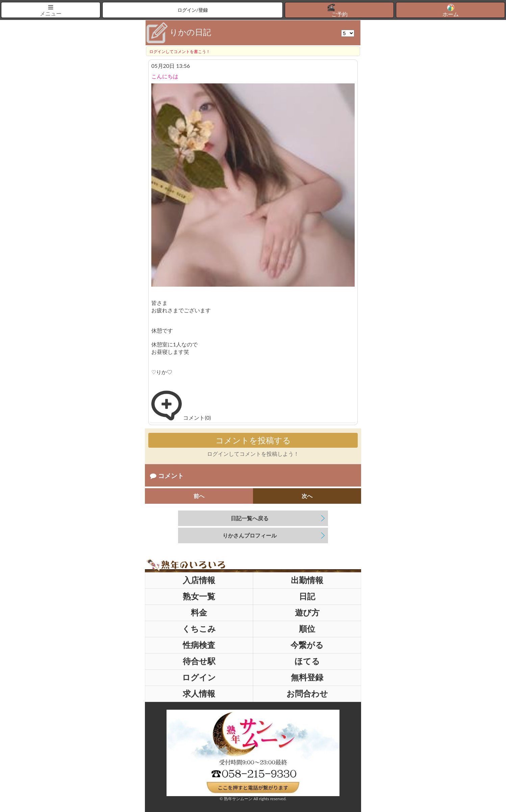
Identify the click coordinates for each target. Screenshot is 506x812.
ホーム (451, 14)
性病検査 (199, 645)
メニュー (51, 13)
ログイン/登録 (193, 10)
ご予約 (339, 14)
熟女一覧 (199, 596)
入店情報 (199, 580)
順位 (307, 628)
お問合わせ (307, 693)
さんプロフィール (250, 535)
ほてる (307, 661)
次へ (307, 496)
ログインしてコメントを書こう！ (180, 51)
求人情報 (199, 693)
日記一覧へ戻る (250, 518)
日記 (307, 596)
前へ (199, 496)
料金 (199, 612)
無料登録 (307, 677)
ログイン (199, 677)
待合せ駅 (199, 661)
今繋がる (307, 645)
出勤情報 (307, 580)
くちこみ (199, 628)
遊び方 (307, 612)
